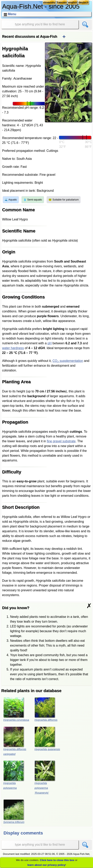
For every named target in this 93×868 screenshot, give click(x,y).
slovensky (49, 2)
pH (49, 343)
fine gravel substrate (61, 441)
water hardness (13, 348)
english (73, 2)
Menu (12, 14)
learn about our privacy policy (46, 865)
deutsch (84, 2)
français (62, 2)
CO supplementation (68, 361)
